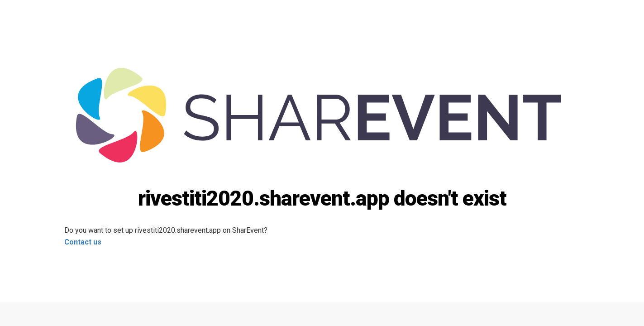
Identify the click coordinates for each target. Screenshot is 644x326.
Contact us (83, 242)
